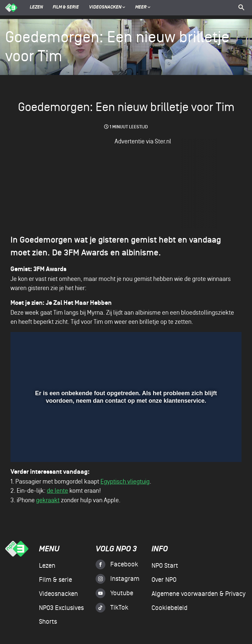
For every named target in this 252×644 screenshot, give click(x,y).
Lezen (36, 8)
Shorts (48, 622)
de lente (57, 491)
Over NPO (164, 580)
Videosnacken (105, 8)
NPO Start (165, 566)
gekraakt (48, 500)
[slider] (125, 433)
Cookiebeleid (170, 608)
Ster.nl (163, 141)
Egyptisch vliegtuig (125, 482)
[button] (25, 448)
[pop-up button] (212, 448)
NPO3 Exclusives (61, 608)
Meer (143, 8)
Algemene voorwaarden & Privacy (198, 594)
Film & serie (66, 8)
